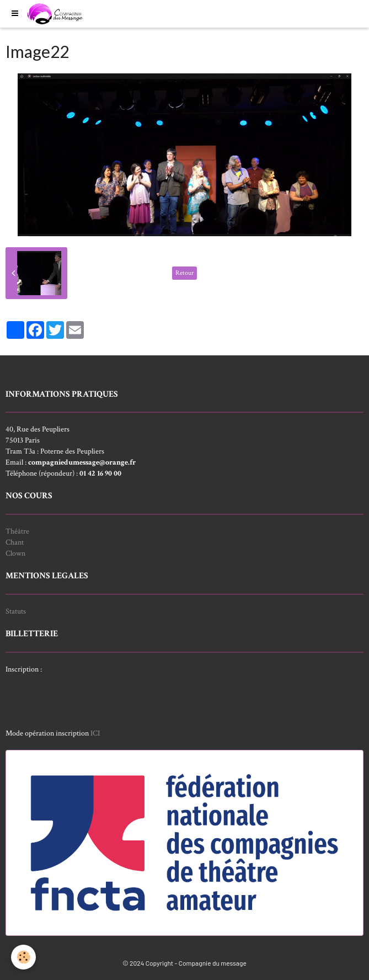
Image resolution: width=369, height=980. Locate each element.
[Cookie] (23, 957)
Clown (15, 553)
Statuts (16, 611)
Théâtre (17, 531)
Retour (184, 273)
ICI (95, 733)
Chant (15, 542)
